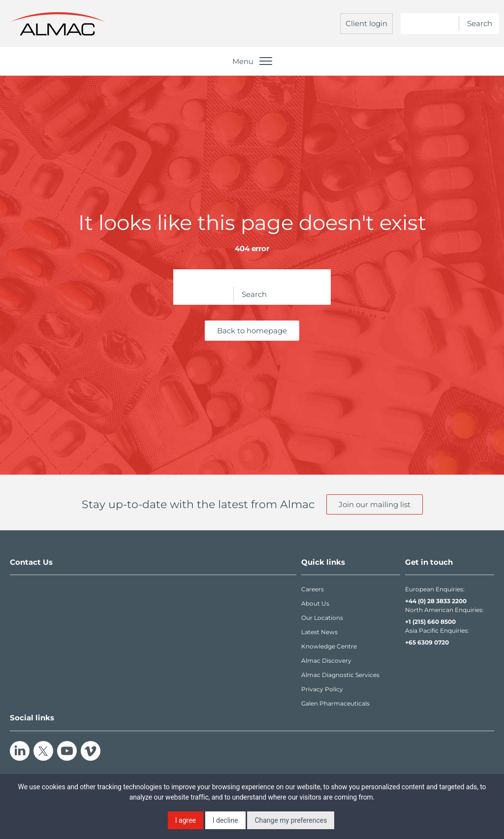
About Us (315, 603)
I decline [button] (225, 820)
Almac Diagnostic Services (340, 675)
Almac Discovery (326, 661)
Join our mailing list (375, 504)
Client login (366, 23)
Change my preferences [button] (291, 820)
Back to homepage (252, 331)
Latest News (319, 632)
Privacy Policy (322, 689)
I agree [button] (186, 820)
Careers (313, 589)
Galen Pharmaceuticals (335, 703)
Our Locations (322, 618)
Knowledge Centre (329, 646)
